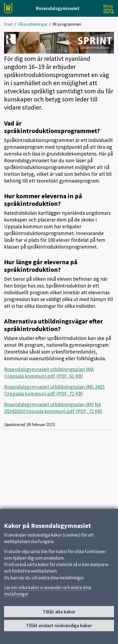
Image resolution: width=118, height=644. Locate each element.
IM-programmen (67, 24)
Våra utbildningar (33, 24)
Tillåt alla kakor (59, 615)
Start (9, 24)
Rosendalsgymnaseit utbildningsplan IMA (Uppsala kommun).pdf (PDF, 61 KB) (49, 373)
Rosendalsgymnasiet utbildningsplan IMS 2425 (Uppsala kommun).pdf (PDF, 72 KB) (54, 390)
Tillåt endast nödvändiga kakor (59, 628)
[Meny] (109, 9)
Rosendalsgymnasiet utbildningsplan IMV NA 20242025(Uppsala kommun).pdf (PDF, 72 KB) (53, 408)
